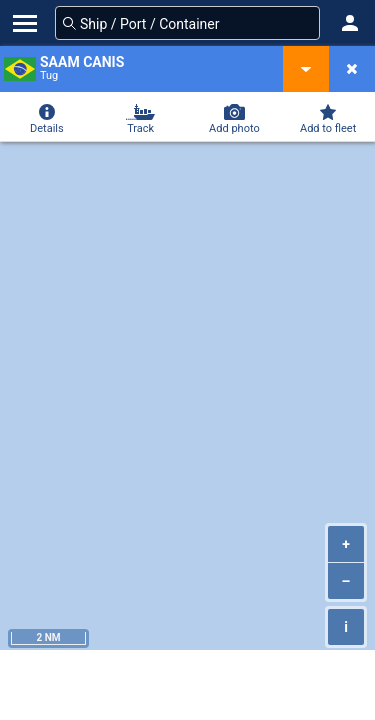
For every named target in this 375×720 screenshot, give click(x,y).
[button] (350, 23)
